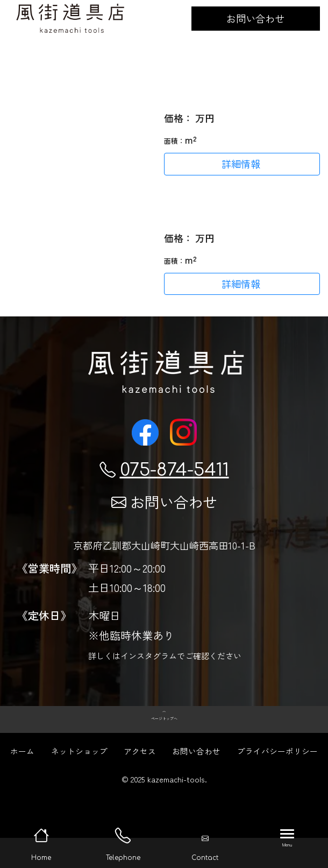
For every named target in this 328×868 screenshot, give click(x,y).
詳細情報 (241, 164)
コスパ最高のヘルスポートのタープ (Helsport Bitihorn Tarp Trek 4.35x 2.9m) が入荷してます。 (240, 79)
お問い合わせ (255, 18)
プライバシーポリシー (277, 781)
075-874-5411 (164, 470)
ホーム (22, 781)
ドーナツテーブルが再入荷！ (227, 211)
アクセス (140, 781)
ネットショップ (79, 781)
